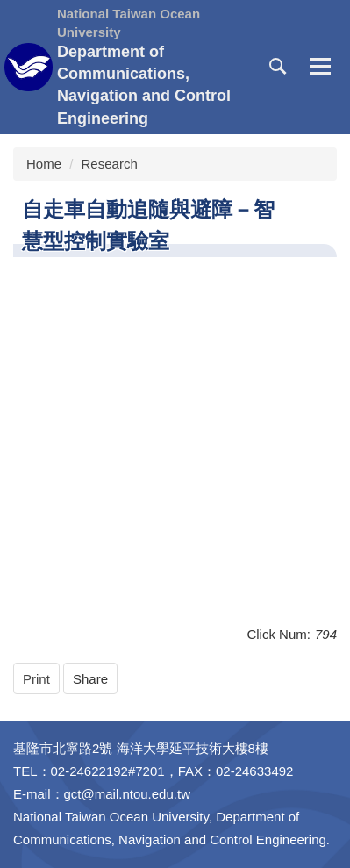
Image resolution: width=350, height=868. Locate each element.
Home (44, 164)
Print (36, 679)
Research (110, 164)
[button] (278, 67)
